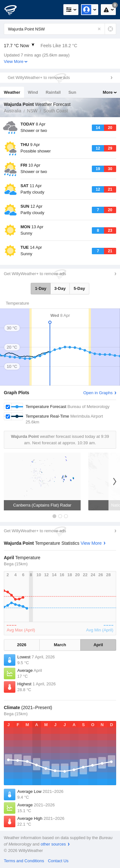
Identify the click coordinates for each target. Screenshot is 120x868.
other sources (53, 844)
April (98, 645)
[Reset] (99, 29)
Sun (72, 92)
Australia (12, 111)
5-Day (79, 288)
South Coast (56, 111)
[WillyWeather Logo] (14, 10)
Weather (12, 92)
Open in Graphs (98, 393)
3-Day (60, 288)
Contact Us (58, 861)
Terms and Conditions (24, 861)
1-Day (40, 288)
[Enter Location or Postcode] (60, 29)
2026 (22, 645)
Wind (33, 92)
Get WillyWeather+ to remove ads (39, 78)
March (60, 645)
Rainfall (53, 92)
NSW (32, 111)
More (108, 92)
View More (14, 61)
